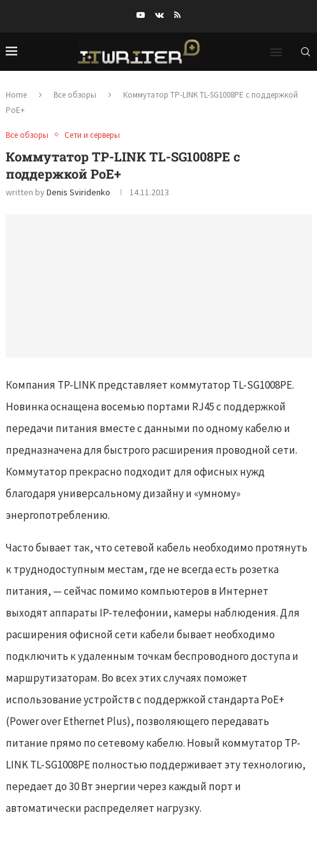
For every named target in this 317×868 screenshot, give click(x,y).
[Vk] (159, 15)
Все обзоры (75, 95)
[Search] (306, 52)
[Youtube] (141, 15)
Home (16, 95)
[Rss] (177, 15)
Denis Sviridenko (78, 192)
